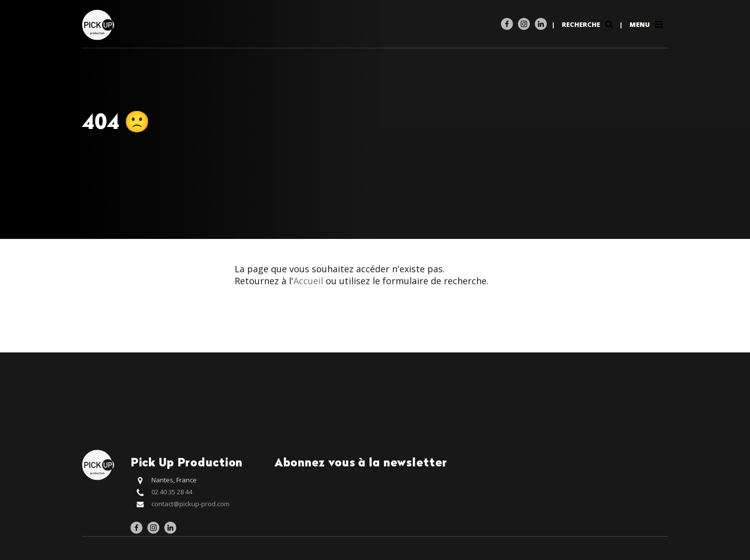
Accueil (308, 281)
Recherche (588, 24)
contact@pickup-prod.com (190, 504)
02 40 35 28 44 (172, 492)
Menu (647, 24)
